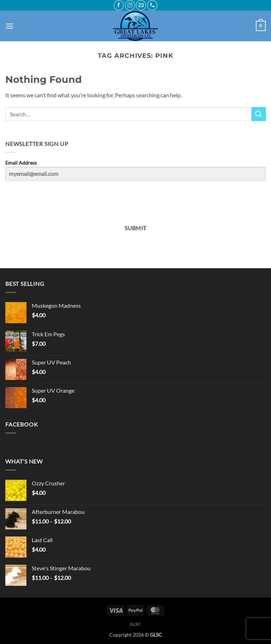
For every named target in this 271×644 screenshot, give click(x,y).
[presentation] (49, 200)
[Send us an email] (141, 5)
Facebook (22, 424)
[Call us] (152, 5)
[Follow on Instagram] (130, 5)
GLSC (135, 624)
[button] (10, 26)
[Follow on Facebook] (119, 5)
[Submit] (259, 114)
